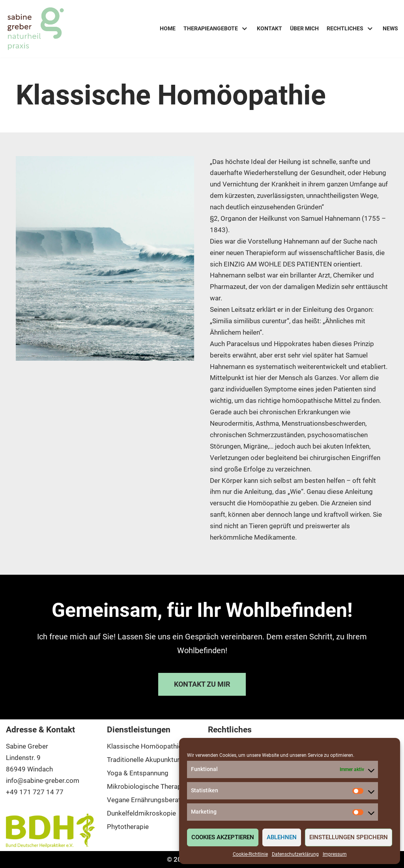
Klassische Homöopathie (144, 746)
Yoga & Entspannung (138, 773)
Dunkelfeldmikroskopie (141, 813)
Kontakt (269, 28)
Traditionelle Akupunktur (143, 760)
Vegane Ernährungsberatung (149, 800)
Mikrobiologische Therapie (147, 786)
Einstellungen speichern (349, 837)
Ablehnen (282, 837)
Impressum (335, 854)
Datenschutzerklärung (295, 854)
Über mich (304, 28)
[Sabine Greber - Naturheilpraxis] (36, 29)
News (390, 28)
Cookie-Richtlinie (250, 854)
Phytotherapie (128, 827)
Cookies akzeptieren (223, 837)
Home (168, 28)
